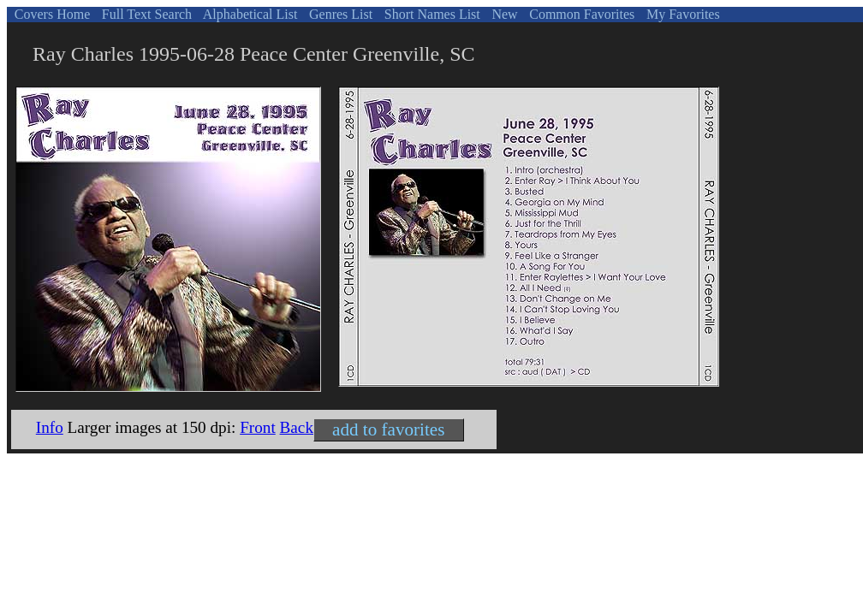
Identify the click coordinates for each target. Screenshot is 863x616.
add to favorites (388, 429)
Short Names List (431, 14)
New (503, 14)
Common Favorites (580, 14)
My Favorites (681, 14)
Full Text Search (145, 14)
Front (258, 427)
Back (297, 427)
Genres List (339, 14)
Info (50, 427)
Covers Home (51, 14)
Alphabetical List (249, 14)
